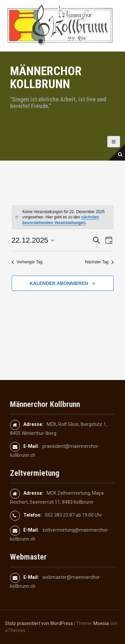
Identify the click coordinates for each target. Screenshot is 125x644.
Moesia (101, 623)
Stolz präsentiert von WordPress (39, 623)
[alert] (63, 217)
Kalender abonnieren (59, 283)
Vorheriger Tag (27, 262)
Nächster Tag (99, 262)
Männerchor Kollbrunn (46, 78)
